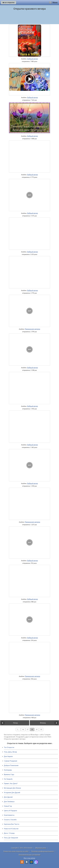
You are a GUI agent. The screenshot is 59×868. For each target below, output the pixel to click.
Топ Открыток (9, 747)
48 (32, 729)
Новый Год (8, 806)
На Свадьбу (8, 779)
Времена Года (9, 775)
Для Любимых (9, 802)
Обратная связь (41, 848)
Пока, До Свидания (11, 838)
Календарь (8, 770)
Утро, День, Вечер (10, 752)
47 (28, 729)
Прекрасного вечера (32, 329)
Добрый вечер (32, 59)
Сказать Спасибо (10, 820)
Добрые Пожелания (11, 765)
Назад (15, 723)
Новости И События (11, 829)
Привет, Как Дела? (11, 784)
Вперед (43, 723)
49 (37, 729)
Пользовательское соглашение (29, 855)
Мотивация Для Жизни (12, 788)
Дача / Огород (9, 833)
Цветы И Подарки (10, 811)
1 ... (18, 729)
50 (41, 729)
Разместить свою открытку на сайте (16, 851)
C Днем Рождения (11, 761)
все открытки (9, 2)
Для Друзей (8, 797)
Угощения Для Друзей (12, 793)
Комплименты (9, 815)
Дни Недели (8, 756)
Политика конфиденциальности (42, 851)
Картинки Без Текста (12, 824)
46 (23, 729)
